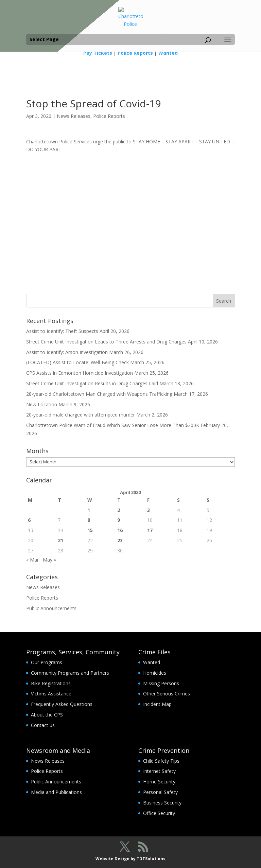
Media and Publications (56, 792)
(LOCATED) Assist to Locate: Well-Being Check (77, 362)
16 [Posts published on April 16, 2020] (120, 530)
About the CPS (47, 715)
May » (49, 560)
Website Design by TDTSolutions (130, 859)
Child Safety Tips (161, 761)
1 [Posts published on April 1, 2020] (89, 510)
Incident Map (157, 704)
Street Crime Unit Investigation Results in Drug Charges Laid (92, 383)
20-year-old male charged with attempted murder (81, 415)
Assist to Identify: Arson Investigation (67, 352)
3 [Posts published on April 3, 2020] (149, 510)
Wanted (168, 53)
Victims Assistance (51, 694)
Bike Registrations (51, 683)
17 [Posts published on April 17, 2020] (150, 530)
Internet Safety (159, 771)
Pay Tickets (98, 53)
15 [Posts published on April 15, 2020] (90, 530)
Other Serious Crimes (167, 694)
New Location (42, 404)
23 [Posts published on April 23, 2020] (120, 540)
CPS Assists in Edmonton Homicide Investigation (80, 373)
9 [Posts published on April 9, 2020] (119, 520)
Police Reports (135, 53)
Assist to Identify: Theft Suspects (62, 331)
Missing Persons (161, 683)
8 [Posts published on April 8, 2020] (89, 520)
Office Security (159, 813)
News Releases (74, 116)
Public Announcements (51, 608)
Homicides (155, 673)
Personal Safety (160, 792)
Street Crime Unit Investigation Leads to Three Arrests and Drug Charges (106, 342)
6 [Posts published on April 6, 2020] (29, 520)
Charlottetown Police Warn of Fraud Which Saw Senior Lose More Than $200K (113, 425)
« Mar (32, 560)
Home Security (159, 782)
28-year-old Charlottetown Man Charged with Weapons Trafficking (99, 394)
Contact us (43, 725)
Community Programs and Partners (70, 673)
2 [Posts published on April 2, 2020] (119, 510)
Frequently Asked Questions (62, 704)
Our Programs (47, 662)
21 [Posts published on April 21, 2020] (60, 540)
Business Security (162, 803)
